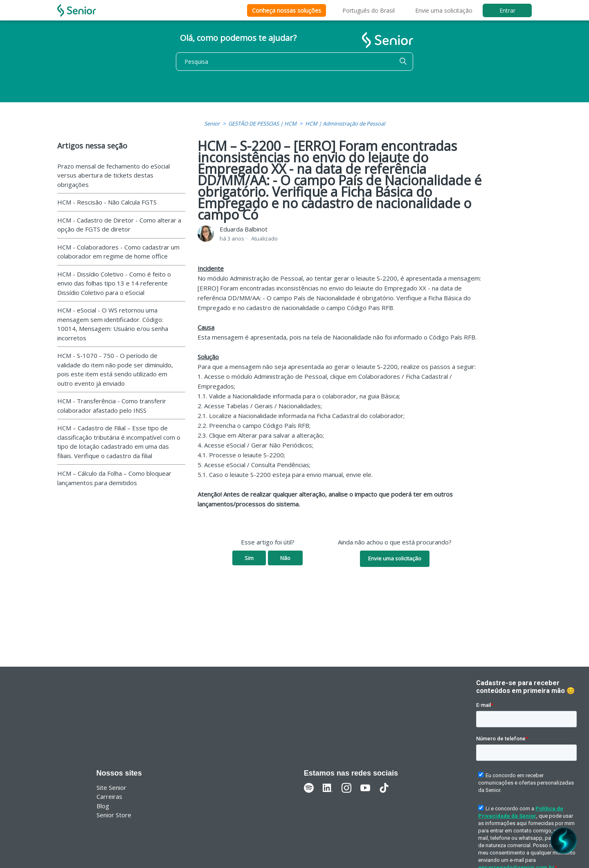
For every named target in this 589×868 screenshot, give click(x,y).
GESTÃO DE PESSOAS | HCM (262, 124)
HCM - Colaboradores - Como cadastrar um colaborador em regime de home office (118, 252)
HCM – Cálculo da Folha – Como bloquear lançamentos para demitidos (114, 478)
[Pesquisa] (294, 62)
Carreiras (109, 796)
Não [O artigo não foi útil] (285, 558)
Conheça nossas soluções (287, 10)
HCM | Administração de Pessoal (345, 124)
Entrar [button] (507, 10)
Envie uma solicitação (444, 10)
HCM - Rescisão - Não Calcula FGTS (107, 202)
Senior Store (114, 815)
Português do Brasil (369, 10)
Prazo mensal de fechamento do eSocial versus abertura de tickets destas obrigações (114, 175)
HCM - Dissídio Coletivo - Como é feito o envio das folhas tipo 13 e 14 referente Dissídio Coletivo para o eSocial (114, 283)
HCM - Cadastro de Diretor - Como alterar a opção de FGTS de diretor (119, 225)
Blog (103, 806)
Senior (212, 124)
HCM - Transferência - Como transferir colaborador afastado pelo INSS (112, 406)
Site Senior (111, 787)
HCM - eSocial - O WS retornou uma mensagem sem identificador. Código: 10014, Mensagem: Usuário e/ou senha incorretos (113, 324)
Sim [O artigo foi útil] (249, 558)
